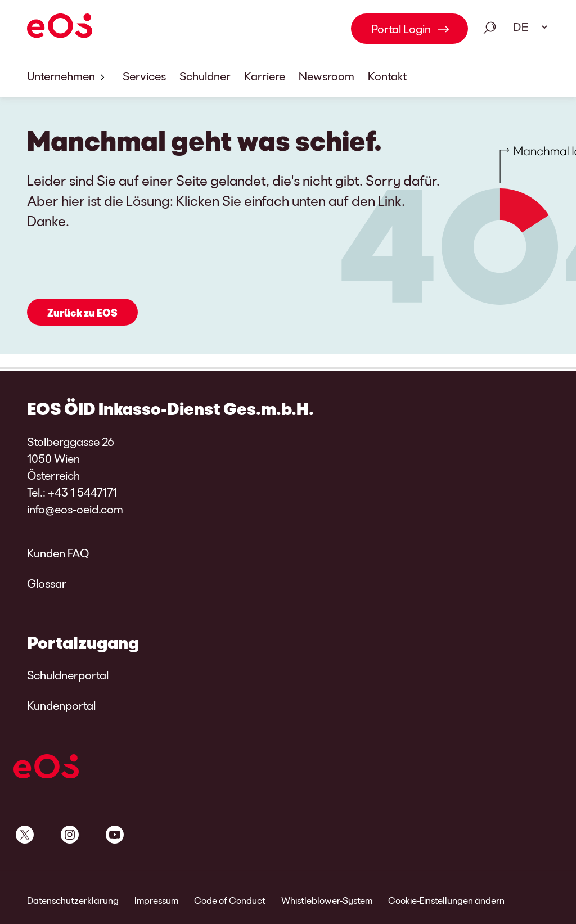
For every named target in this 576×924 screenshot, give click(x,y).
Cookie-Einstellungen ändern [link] (446, 900)
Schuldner (205, 76)
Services (144, 76)
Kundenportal (61, 705)
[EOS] (60, 28)
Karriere (265, 76)
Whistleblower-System (327, 900)
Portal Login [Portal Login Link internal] (401, 29)
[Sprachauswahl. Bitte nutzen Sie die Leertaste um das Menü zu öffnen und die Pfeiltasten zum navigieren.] (526, 27)
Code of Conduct (230, 900)
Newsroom (327, 76)
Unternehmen (68, 77)
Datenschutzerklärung (73, 900)
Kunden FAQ (58, 553)
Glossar (47, 583)
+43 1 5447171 (82, 492)
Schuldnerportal (68, 675)
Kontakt (387, 76)
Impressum (156, 900)
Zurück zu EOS (82, 313)
